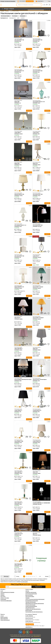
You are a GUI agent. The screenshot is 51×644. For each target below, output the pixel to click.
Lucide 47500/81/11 (18, 410)
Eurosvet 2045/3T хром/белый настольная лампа (24, 379)
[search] (40, 5)
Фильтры (5, 576)
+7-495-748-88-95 (22, 1)
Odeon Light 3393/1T (18, 349)
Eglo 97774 (35, 534)
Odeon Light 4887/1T (18, 472)
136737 (30, 422)
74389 (49, 453)
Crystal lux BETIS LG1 (37, 410)
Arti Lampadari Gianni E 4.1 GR (39, 102)
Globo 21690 (35, 472)
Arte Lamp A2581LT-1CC (19, 71)
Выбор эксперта (4, 617)
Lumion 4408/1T (18, 133)
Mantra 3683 (17, 102)
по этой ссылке (24, 582)
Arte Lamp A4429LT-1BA (38, 40)
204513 (30, 267)
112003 (48, 267)
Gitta (20, 412)
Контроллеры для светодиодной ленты (34, 612)
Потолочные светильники (31, 594)
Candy (20, 504)
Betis (39, 412)
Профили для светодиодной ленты (33, 609)
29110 (30, 298)
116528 (48, 82)
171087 (30, 51)
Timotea (21, 195)
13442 (49, 51)
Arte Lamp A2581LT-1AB (19, 40)
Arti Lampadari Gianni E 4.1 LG (20, 225)
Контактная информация (6, 601)
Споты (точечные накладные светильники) (35, 599)
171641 (30, 483)
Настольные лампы (30, 596)
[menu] (8, 9)
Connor (39, 195)
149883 (30, 113)
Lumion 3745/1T (36, 133)
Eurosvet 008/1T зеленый (38, 287)
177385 (30, 545)
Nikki (39, 134)
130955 (48, 144)
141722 (30, 206)
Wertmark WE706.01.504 (19, 194)
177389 (30, 453)
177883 (48, 175)
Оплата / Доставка (5, 598)
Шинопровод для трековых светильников (35, 603)
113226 (48, 360)
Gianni (39, 103)
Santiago (39, 257)
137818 (48, 113)
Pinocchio (40, 226)
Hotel (39, 381)
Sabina (39, 165)
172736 (48, 237)
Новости (2, 594)
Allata (20, 381)
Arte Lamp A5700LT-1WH (38, 225)
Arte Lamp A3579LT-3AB (38, 71)
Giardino (21, 319)
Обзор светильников (5, 620)
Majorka (39, 288)
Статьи (2, 616)
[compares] (27, 36)
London (21, 473)
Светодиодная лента (30, 608)
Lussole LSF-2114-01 (19, 534)
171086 (30, 20)
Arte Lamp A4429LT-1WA (19, 256)
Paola (20, 165)
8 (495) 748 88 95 (29, 616)
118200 (48, 391)
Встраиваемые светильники (32, 601)
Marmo (21, 288)
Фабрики (2, 595)
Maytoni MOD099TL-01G (19, 287)
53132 (49, 206)
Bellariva (39, 535)
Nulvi (20, 535)
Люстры (27, 591)
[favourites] (30, 36)
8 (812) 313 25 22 (29, 618)
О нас (2, 591)
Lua (20, 103)
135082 (48, 514)
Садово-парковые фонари (31, 606)
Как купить (3, 596)
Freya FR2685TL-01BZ (19, 441)
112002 (48, 298)
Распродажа (3, 599)
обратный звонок (30, 1)
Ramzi (39, 442)
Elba (20, 41)
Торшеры (27, 598)
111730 (30, 360)
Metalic (39, 350)
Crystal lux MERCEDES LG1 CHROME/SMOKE (42, 503)
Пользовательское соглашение (7, 592)
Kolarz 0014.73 (17, 318)
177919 (48, 20)
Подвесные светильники (31, 592)
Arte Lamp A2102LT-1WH (38, 194)
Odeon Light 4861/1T (18, 503)
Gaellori (21, 350)
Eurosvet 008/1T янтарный (38, 318)
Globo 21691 (35, 349)
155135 (48, 483)
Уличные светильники (30, 605)
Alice (39, 72)
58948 (30, 82)
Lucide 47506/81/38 (37, 441)
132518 (48, 422)
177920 (30, 237)
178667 (30, 175)
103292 (30, 329)
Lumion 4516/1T (36, 256)
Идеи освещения (4, 619)
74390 (49, 329)
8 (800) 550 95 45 (29, 621)
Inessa (21, 442)
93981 (30, 514)
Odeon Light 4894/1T (18, 565)
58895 (30, 144)
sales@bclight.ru (40, 1)
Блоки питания (29, 610)
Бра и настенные (29, 595)
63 (40, 576)
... (38, 576)
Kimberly (21, 134)
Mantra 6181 (35, 163)
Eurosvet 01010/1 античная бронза (40, 379)
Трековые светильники (31, 602)
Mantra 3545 (17, 163)
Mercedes (40, 504)
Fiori (39, 41)
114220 (30, 391)
